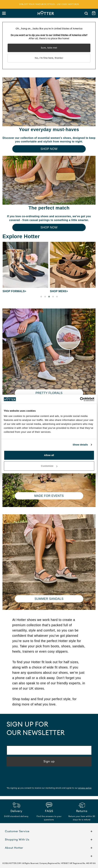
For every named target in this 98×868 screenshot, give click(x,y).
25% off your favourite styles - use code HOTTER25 (49, 4)
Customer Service (49, 832)
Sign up (49, 761)
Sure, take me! (49, 48)
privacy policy (85, 788)
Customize (49, 466)
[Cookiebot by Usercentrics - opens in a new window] (80, 399)
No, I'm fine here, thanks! (49, 58)
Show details (80, 445)
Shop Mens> (59, 291)
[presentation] (32, 777)
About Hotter (49, 848)
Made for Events (49, 496)
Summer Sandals (49, 599)
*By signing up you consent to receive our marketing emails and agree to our (49, 788)
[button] (41, 297)
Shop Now (49, 149)
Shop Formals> (14, 291)
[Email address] (49, 750)
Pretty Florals (49, 393)
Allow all (49, 455)
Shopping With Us (49, 840)
